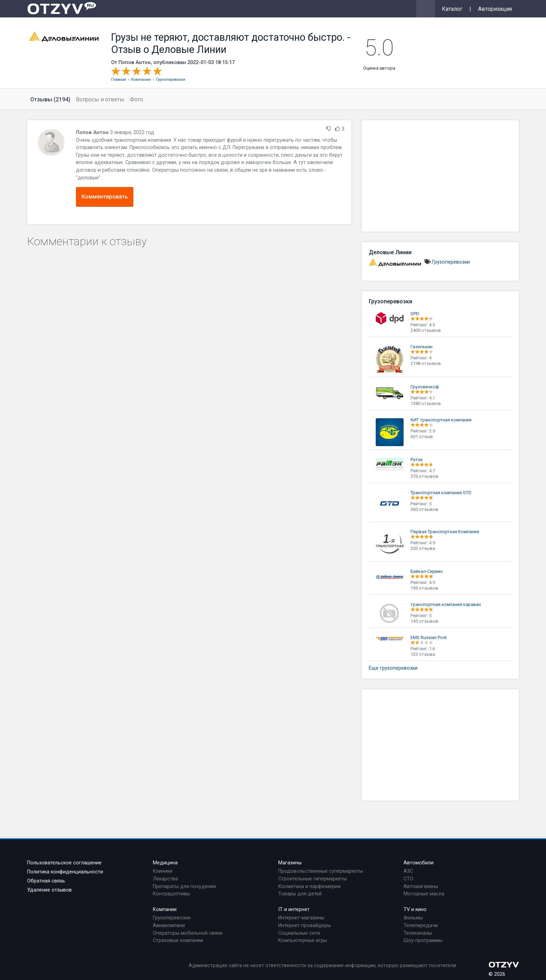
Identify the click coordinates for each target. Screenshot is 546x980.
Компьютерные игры (303, 940)
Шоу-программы (423, 940)
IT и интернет (294, 909)
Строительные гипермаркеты (313, 879)
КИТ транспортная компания (441, 420)
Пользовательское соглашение (64, 863)
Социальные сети (299, 933)
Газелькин (422, 347)
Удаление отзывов (49, 890)
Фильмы (413, 918)
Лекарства (165, 879)
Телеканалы (418, 933)
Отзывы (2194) (50, 99)
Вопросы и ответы (100, 99)
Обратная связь (46, 881)
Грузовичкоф (425, 387)
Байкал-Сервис (427, 571)
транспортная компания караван (446, 604)
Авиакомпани (169, 925)
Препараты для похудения (184, 886)
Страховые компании (178, 940)
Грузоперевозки (451, 262)
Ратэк (417, 460)
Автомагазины (421, 886)
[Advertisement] (440, 176)
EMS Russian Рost (429, 637)
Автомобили (419, 863)
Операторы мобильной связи (188, 933)
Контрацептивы (171, 894)
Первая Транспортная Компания (445, 532)
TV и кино (415, 909)
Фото (136, 99)
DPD (415, 314)
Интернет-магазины (301, 918)
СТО (408, 879)
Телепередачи (421, 925)
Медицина (165, 863)
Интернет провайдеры (305, 925)
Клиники (163, 871)
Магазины (290, 863)
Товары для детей (300, 894)
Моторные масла (424, 894)
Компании (165, 909)
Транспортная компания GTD (441, 493)
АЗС (408, 871)
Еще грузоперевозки (393, 668)
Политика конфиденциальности (65, 872)
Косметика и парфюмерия (309, 886)
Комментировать (105, 197)
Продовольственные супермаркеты (321, 871)
